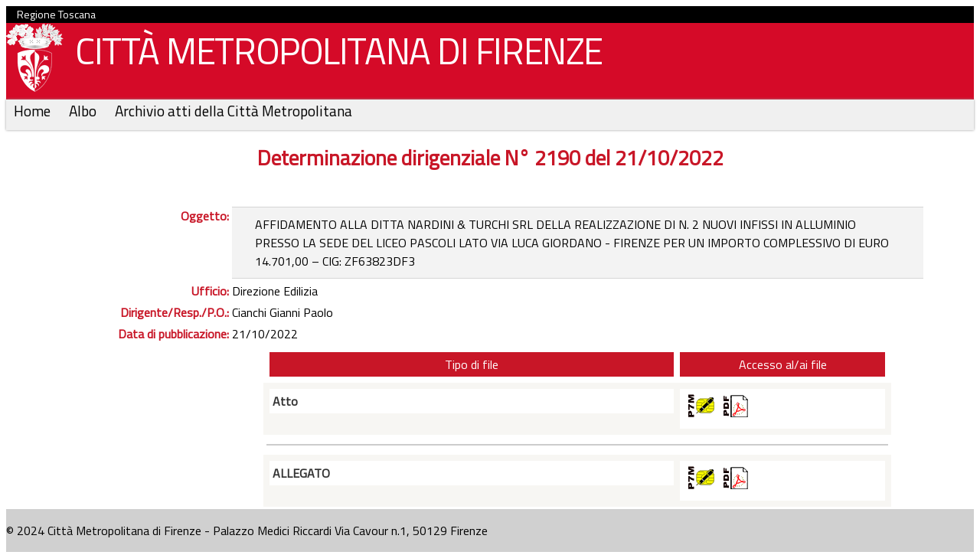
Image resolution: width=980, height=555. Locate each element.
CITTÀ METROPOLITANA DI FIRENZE (333, 55)
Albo (84, 111)
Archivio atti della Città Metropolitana (234, 111)
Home (34, 111)
